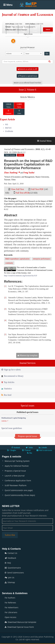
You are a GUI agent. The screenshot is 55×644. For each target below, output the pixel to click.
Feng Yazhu (29, 173)
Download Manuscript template (20, 622)
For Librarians (11, 612)
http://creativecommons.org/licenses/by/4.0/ (21, 276)
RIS (7, 124)
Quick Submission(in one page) (19, 490)
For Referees (10, 603)
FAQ (8, 563)
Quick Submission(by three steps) (20, 495)
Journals (18, 14)
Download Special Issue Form (19, 627)
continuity (9, 263)
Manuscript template (28, 355)
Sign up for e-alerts (11, 370)
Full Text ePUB (23, 193)
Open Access (11, 617)
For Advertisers (12, 607)
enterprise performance (42, 259)
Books (7, 21)
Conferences (20, 21)
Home (7, 14)
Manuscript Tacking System (17, 461)
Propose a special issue (28, 76)
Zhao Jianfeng (11, 173)
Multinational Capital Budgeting (14, 418)
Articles (30, 14)
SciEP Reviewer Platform (16, 485)
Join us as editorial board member (27, 83)
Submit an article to (27, 69)
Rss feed (6, 395)
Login (24, 29)
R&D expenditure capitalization (17, 259)
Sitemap (10, 582)
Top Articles (8, 382)
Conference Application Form (18, 481)
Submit (48, 29)
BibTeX (8, 128)
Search (12, 29)
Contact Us (11, 553)
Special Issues (44, 14)
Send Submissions (14, 573)
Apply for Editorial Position (17, 466)
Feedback (10, 558)
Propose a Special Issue (15, 471)
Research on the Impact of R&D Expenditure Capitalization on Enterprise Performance (28, 164)
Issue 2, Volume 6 (27, 90)
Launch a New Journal (15, 476)
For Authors (10, 598)
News (33, 21)
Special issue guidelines (12, 428)
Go (47, 54)
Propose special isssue (27, 436)
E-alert (35, 29)
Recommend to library (12, 376)
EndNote (9, 131)
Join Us (10, 577)
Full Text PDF (37, 189)
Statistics (7, 389)
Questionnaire (13, 568)
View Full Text (17, 189)
